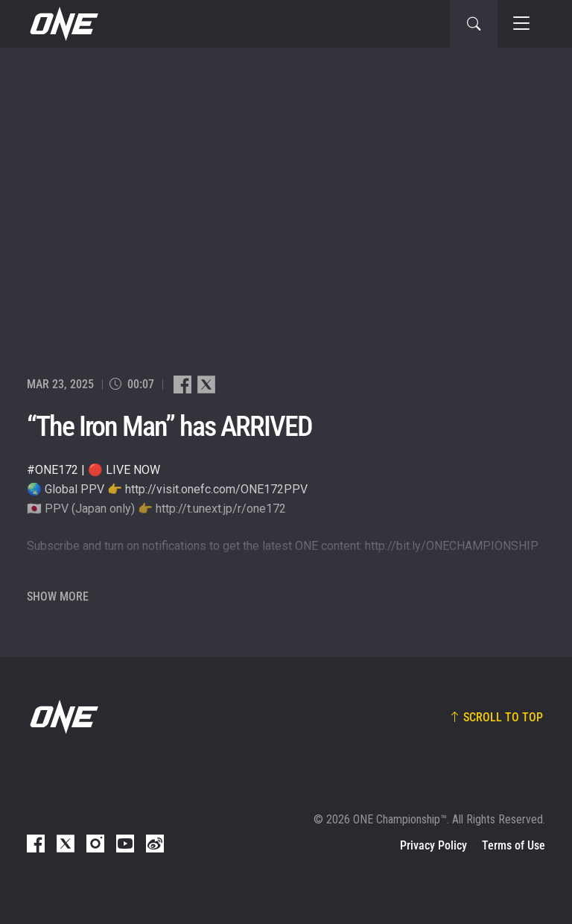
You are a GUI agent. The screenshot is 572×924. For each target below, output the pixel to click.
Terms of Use (514, 845)
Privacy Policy (433, 845)
